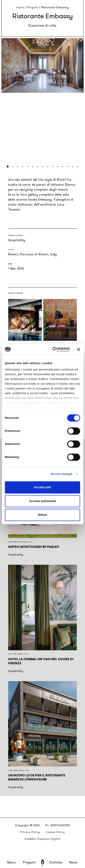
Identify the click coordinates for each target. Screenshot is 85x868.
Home (20, 7)
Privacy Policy (30, 832)
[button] (8, 167)
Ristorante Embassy (55, 7)
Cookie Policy (55, 832)
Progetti (29, 863)
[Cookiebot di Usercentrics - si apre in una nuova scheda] (52, 349)
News (74, 863)
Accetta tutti (43, 487)
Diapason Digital (49, 839)
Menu (12, 863)
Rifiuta (42, 515)
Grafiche (56, 863)
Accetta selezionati (42, 501)
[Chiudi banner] (79, 349)
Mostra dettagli (62, 474)
